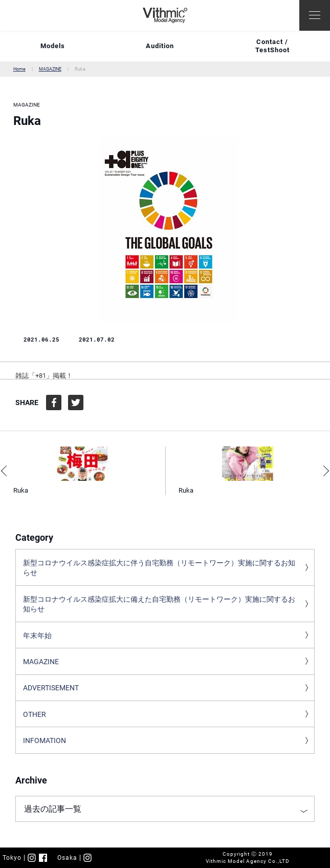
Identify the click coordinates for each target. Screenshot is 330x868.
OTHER (35, 714)
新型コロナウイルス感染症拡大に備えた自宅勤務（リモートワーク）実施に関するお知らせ (159, 604)
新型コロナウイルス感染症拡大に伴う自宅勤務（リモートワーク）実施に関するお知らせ (159, 568)
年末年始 (37, 636)
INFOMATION (45, 740)
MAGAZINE (50, 69)
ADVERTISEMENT (51, 688)
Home (19, 69)
